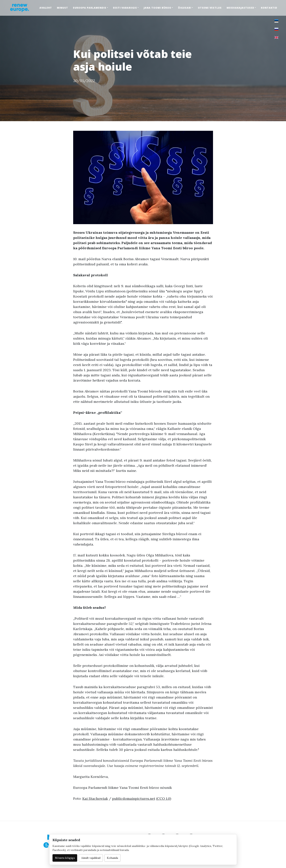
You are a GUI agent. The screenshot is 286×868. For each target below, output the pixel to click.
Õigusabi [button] (185, 8)
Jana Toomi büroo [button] (157, 8)
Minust (62, 8)
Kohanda (112, 858)
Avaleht (46, 8)
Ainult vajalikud (91, 858)
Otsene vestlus (210, 8)
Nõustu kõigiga (65, 858)
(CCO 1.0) (164, 798)
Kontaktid (269, 8)
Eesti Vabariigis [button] (125, 8)
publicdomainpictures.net (134, 798)
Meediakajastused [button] (240, 8)
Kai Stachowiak (95, 798)
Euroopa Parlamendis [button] (90, 8)
